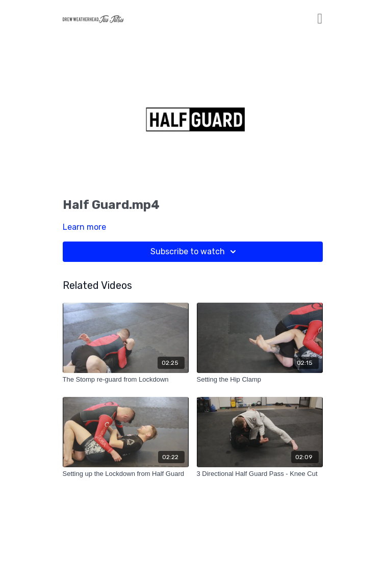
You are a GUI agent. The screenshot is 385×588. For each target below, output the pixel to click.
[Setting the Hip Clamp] (260, 380)
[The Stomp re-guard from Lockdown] (126, 380)
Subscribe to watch (195, 252)
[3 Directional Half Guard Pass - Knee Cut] (260, 474)
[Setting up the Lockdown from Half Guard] (126, 474)
